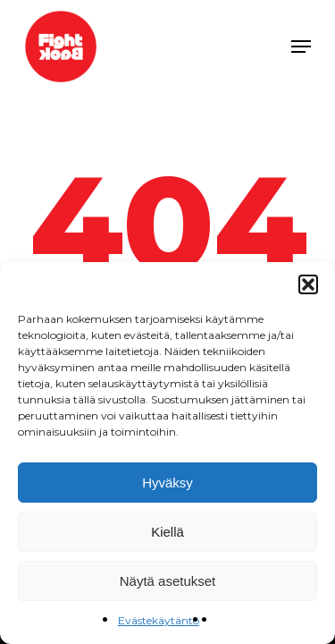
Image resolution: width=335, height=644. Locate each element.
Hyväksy (167, 483)
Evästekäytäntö (159, 620)
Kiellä (167, 532)
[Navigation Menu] (301, 47)
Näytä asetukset (168, 581)
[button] (308, 284)
